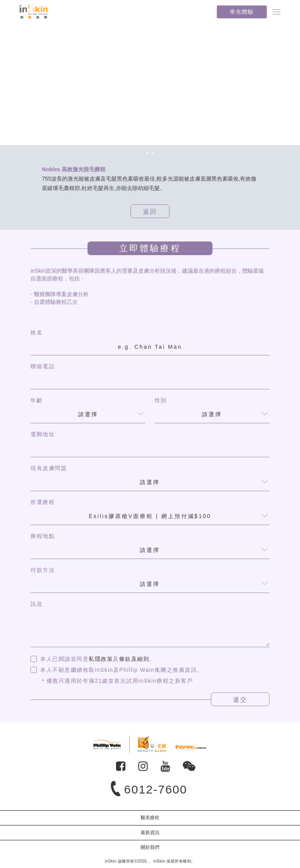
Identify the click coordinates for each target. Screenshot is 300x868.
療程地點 (43, 536)
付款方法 (43, 570)
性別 (161, 400)
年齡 (37, 400)
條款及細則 (134, 659)
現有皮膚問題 (49, 468)
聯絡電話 (43, 366)
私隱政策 (101, 659)
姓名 (37, 332)
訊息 (37, 604)
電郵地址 (43, 434)
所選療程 (43, 502)
